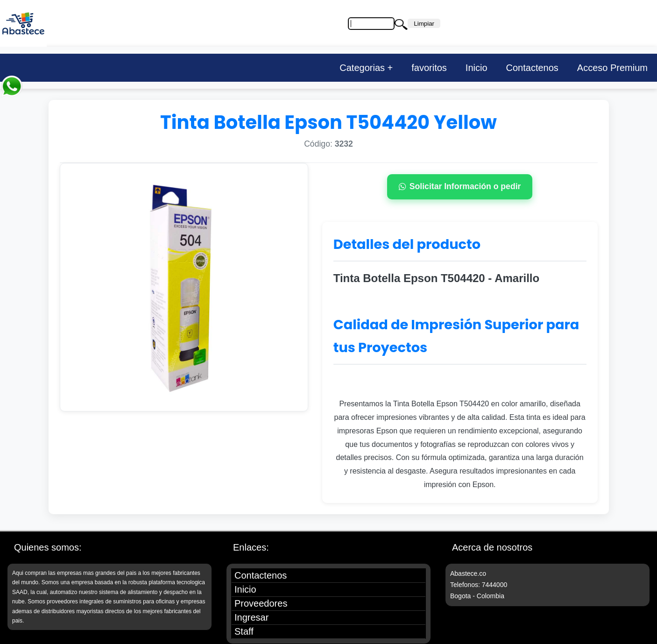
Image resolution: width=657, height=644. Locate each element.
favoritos (429, 68)
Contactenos (532, 68)
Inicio (477, 68)
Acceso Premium (612, 68)
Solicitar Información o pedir (460, 186)
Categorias (362, 68)
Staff (244, 631)
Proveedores (261, 603)
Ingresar (251, 617)
